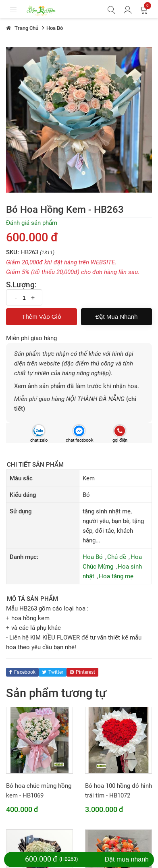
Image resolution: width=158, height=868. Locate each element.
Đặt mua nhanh (117, 317)
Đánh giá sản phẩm (32, 223)
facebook (22, 672)
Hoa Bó (93, 557)
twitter (53, 672)
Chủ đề (117, 557)
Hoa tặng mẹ (116, 576)
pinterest (82, 672)
